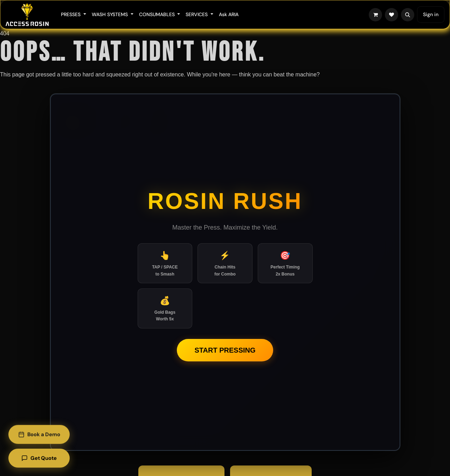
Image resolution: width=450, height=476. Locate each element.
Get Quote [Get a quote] (40, 458)
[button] (408, 15)
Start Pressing (225, 350)
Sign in (431, 14)
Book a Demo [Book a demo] (40, 435)
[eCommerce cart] (375, 15)
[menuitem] (74, 15)
